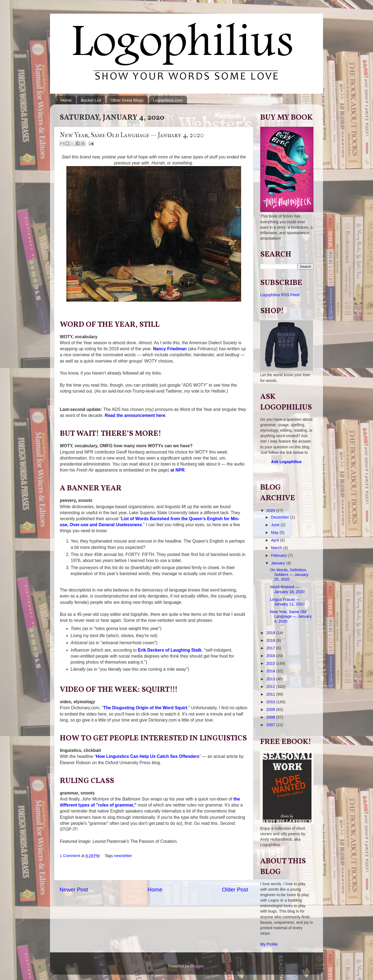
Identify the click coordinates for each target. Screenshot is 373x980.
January (279, 563)
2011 (271, 694)
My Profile (269, 944)
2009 (271, 710)
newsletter (123, 856)
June (276, 525)
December (281, 517)
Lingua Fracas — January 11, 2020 (287, 602)
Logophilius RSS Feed (280, 295)
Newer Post (74, 890)
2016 (271, 656)
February (280, 555)
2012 (271, 687)
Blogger (197, 966)
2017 (271, 648)
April (276, 540)
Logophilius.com (168, 100)
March (277, 548)
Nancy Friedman (170, 349)
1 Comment (70, 856)
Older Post (235, 890)
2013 (271, 679)
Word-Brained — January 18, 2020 (287, 589)
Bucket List (91, 100)
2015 (271, 663)
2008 (271, 717)
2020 (271, 511)
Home (66, 100)
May (275, 532)
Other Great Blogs (127, 100)
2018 (271, 640)
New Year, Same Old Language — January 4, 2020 (291, 616)
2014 (271, 671)
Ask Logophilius (286, 462)
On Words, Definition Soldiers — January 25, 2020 (289, 575)
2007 (271, 725)
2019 (271, 633)
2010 (271, 702)
